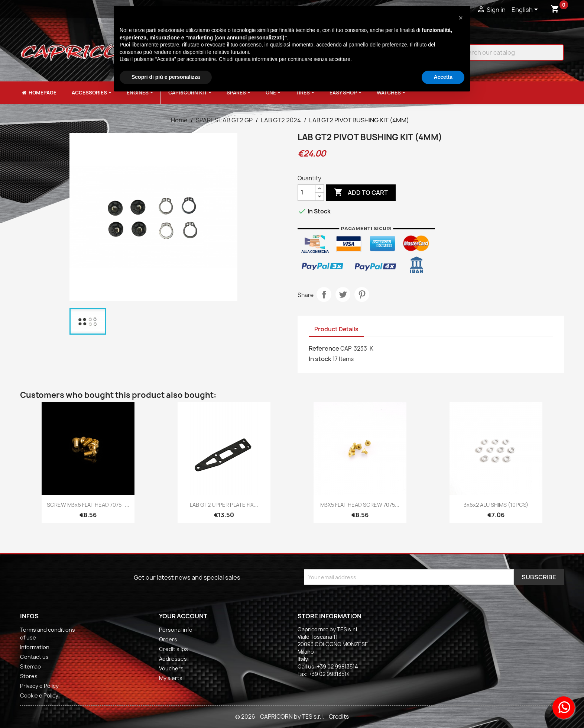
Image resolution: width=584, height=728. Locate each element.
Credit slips (173, 649)
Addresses (173, 659)
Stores (29, 676)
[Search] (504, 52)
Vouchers (171, 668)
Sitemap (30, 666)
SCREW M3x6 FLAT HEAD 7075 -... (88, 505)
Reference (324, 348)
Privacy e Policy (39, 686)
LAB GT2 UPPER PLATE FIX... (224, 505)
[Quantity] (306, 193)
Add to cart (361, 193)
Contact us (34, 657)
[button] (461, 18)
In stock (320, 359)
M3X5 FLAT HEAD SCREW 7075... (360, 505)
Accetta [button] (443, 77)
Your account (183, 616)
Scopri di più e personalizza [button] (166, 77)
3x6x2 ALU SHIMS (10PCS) (496, 505)
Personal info (176, 630)
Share (324, 294)
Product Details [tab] (336, 329)
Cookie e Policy (39, 695)
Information (35, 647)
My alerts (171, 678)
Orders (168, 639)
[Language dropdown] (526, 10)
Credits (339, 717)
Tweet (343, 294)
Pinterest (362, 294)
